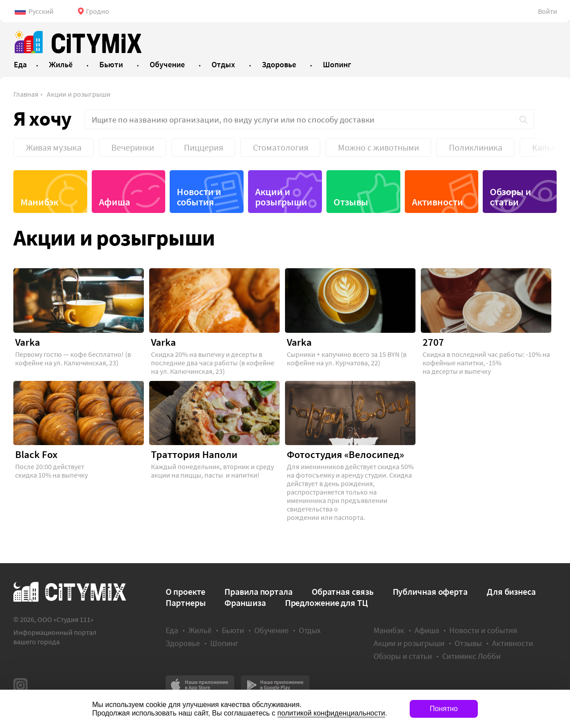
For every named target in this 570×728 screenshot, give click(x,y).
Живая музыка (54, 147)
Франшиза (245, 603)
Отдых (310, 630)
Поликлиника (476, 147)
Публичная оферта (430, 591)
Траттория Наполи (194, 454)
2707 (433, 342)
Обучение (271, 630)
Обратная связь (343, 591)
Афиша (114, 202)
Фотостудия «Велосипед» (345, 454)
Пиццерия (204, 147)
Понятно (444, 709)
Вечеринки (133, 147)
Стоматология (281, 147)
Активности (438, 202)
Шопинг (224, 643)
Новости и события (199, 197)
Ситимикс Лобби (471, 656)
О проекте (185, 591)
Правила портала (259, 591)
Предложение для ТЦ (326, 603)
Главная (26, 94)
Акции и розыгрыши (79, 94)
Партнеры (185, 603)
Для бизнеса (511, 591)
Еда (172, 630)
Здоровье (183, 643)
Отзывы (351, 202)
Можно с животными (379, 147)
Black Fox (36, 454)
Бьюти (233, 630)
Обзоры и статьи (511, 197)
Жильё (200, 630)
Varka (28, 342)
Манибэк (39, 202)
